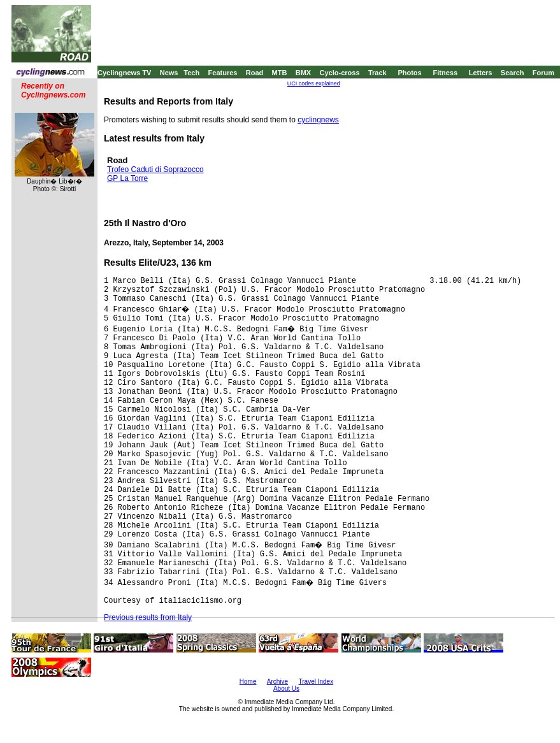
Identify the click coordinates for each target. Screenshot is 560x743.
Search (513, 73)
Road (255, 73)
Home (248, 682)
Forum (543, 73)
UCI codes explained (314, 83)
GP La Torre (127, 178)
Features (223, 73)
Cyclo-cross (340, 73)
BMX (303, 73)
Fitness (445, 73)
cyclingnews (318, 120)
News (169, 73)
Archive (277, 682)
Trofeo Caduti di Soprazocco (155, 170)
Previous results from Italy (148, 617)
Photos (409, 73)
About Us (286, 689)
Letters (481, 73)
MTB (280, 73)
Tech (191, 73)
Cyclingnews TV (124, 73)
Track (377, 73)
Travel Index (316, 682)
